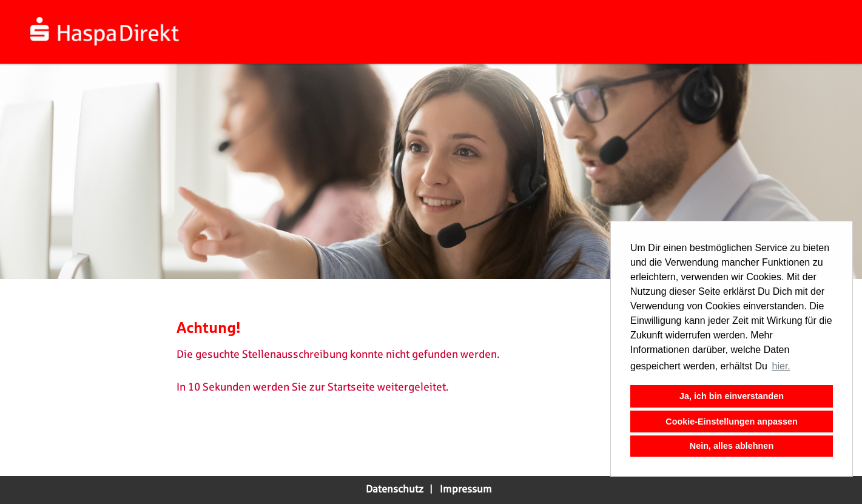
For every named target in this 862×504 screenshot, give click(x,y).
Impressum (466, 489)
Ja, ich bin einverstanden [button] (732, 396)
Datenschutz (395, 489)
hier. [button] (781, 366)
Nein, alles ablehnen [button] (732, 446)
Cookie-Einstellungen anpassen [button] (732, 422)
